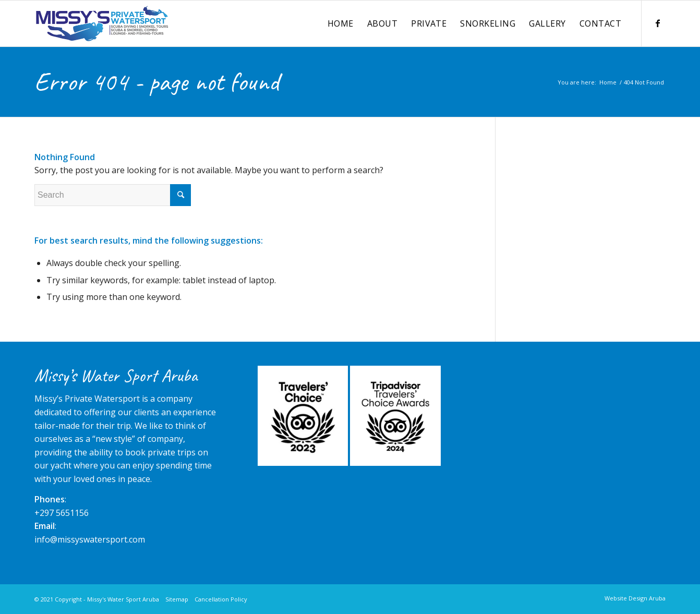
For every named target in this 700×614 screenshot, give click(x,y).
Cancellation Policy (221, 599)
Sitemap (177, 599)
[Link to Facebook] (658, 23)
